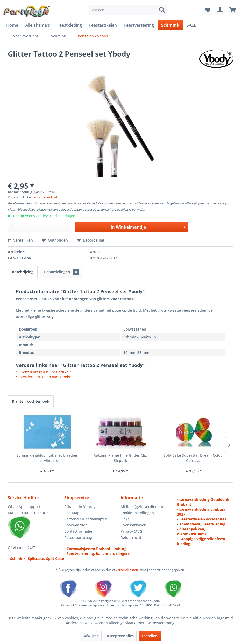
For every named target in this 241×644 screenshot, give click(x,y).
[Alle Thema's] (38, 25)
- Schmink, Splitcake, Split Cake (36, 559)
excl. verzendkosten (47, 197)
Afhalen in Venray (80, 507)
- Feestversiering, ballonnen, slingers (97, 554)
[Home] (12, 25)
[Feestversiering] (139, 25)
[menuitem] (128, 10)
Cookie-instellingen (137, 513)
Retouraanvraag (78, 537)
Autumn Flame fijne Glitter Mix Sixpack (120, 458)
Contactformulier (79, 531)
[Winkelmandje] (233, 10)
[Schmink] (170, 25)
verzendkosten (127, 570)
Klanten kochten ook (31, 401)
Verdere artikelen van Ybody (43, 377)
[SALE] (191, 25)
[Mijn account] (220, 10)
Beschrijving (23, 272)
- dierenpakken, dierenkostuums (192, 531)
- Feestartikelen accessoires (202, 519)
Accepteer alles (120, 636)
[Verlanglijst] (207, 10)
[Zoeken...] (128, 10)
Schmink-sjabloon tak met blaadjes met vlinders (47, 458)
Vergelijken (20, 240)
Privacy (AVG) (132, 531)
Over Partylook (133, 525)
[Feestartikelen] (103, 25)
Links (125, 519)
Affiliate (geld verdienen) (142, 507)
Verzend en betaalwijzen (86, 519)
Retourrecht (131, 537)
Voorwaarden (76, 525)
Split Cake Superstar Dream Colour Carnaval (194, 458)
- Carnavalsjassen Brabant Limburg (95, 549)
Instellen (150, 636)
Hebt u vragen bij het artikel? (43, 372)
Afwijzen (91, 636)
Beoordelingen (61, 272)
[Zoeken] (162, 10)
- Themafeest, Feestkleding (201, 524)
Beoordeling (91, 240)
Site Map (72, 513)
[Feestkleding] (70, 25)
